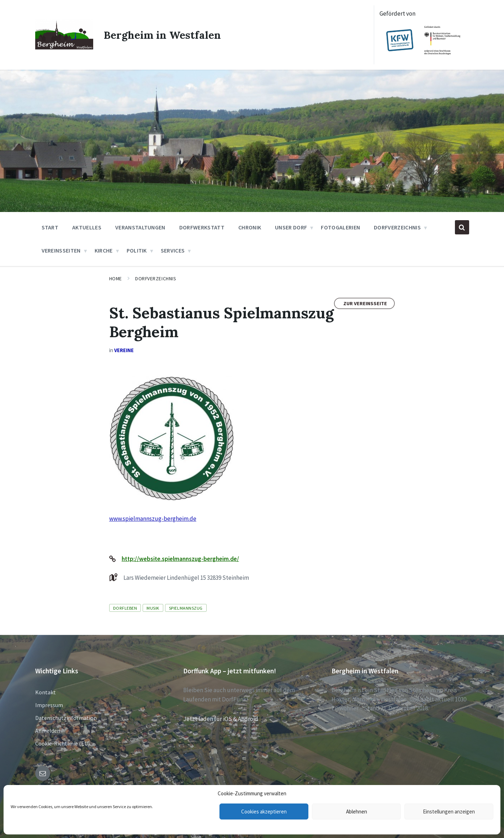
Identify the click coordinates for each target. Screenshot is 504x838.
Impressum (49, 705)
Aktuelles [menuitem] (87, 227)
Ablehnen (357, 812)
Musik (153, 608)
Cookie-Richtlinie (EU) (62, 743)
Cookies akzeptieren (264, 812)
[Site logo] (64, 47)
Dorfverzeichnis (156, 279)
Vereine (124, 350)
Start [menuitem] (50, 227)
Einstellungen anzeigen (449, 812)
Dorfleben (125, 608)
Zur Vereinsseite (365, 303)
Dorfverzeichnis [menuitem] (397, 227)
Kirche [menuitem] (104, 250)
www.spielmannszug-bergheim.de (153, 519)
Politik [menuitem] (137, 250)
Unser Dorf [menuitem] (291, 227)
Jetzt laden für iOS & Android (221, 719)
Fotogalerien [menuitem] (340, 227)
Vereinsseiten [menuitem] (61, 250)
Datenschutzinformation (66, 718)
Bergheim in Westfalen (163, 35)
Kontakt (46, 692)
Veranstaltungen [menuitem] (140, 227)
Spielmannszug (186, 608)
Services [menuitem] (173, 250)
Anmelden (48, 731)
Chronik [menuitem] (250, 227)
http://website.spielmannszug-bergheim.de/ (180, 559)
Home (116, 279)
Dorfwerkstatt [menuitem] (202, 227)
